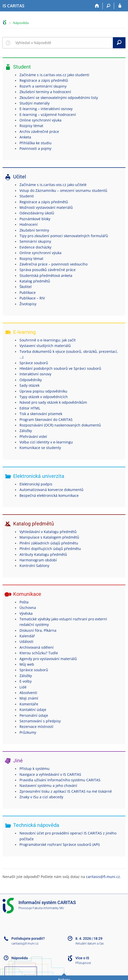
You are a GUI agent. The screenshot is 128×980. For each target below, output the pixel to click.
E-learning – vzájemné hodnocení (48, 115)
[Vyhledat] (119, 43)
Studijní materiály (35, 103)
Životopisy (28, 304)
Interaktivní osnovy (35, 374)
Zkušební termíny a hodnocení (45, 92)
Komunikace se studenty (40, 448)
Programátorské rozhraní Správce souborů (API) (60, 844)
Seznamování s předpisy (40, 721)
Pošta (24, 602)
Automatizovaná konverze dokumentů (51, 490)
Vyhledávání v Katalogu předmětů (48, 532)
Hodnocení (29, 224)
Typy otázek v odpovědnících (44, 397)
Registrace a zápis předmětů (44, 80)
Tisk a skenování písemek (41, 414)
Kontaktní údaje (33, 710)
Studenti (27, 196)
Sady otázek (29, 385)
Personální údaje (34, 715)
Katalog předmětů (35, 281)
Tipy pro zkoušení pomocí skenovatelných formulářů (64, 236)
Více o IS (82, 958)
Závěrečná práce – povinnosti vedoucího (54, 264)
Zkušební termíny (34, 230)
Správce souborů (34, 363)
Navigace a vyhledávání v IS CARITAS (50, 774)
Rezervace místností (36, 727)
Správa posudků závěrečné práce (48, 270)
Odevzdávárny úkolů (37, 213)
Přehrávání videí (33, 436)
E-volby (26, 681)
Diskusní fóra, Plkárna (38, 630)
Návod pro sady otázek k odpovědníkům (53, 402)
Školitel (26, 287)
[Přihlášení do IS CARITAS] (120, 6)
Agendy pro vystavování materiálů (48, 659)
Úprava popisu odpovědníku (43, 391)
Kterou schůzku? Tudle (39, 653)
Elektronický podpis (36, 484)
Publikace (28, 292)
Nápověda (21, 23)
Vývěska (26, 613)
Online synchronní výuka (40, 120)
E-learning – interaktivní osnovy (46, 109)
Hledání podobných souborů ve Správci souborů (60, 368)
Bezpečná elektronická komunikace (49, 495)
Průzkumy (28, 732)
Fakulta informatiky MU (48, 908)
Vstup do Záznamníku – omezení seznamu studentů (63, 190)
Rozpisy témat (31, 126)
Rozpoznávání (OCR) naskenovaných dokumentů (60, 425)
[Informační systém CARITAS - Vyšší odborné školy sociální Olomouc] (13, 6)
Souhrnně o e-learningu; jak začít (48, 340)
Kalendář (27, 636)
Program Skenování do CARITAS (46, 420)
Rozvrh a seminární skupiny (43, 86)
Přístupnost (83, 963)
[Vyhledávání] (108, 6)
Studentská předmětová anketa (46, 275)
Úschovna (28, 608)
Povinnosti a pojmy (35, 148)
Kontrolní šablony (34, 566)
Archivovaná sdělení (37, 647)
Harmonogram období (38, 560)
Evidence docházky (35, 247)
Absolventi (28, 693)
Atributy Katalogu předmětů (43, 554)
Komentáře (29, 704)
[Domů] (97, 6)
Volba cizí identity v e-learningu (46, 442)
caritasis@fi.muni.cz (103, 877)
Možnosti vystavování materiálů (46, 207)
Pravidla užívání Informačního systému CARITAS (60, 780)
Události (26, 641)
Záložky (26, 431)
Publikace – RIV (32, 298)
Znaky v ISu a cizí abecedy (41, 797)
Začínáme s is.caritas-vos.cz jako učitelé (53, 185)
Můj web (27, 664)
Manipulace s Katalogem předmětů (49, 537)
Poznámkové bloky (35, 219)
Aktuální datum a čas (90, 944)
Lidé (23, 687)
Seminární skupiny (35, 241)
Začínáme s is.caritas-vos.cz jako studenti (54, 75)
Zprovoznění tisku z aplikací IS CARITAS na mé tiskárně (66, 791)
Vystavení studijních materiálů (45, 346)
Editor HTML (30, 408)
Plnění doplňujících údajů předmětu (50, 549)
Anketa (25, 137)
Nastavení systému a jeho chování (48, 785)
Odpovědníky (31, 380)
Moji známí (29, 698)
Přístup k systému (35, 769)
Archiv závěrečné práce (39, 131)
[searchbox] (63, 43)
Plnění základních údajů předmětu (49, 543)
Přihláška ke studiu (36, 143)
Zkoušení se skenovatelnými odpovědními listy (59, 98)
